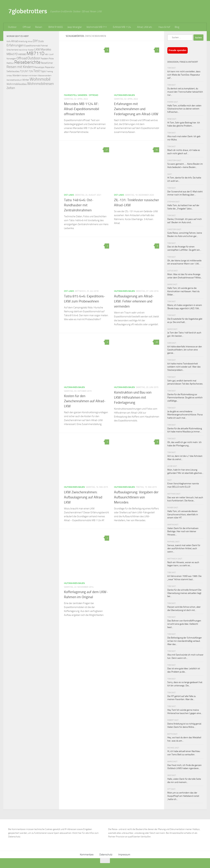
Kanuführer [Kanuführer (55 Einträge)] (23, 50)
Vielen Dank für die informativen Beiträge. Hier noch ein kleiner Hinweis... (183, 531)
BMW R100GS (56, 27)
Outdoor (12, 27)
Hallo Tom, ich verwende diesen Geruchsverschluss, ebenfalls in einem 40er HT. (183, 514)
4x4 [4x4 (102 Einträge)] (9, 41)
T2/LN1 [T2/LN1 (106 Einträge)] (24, 71)
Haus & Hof (164, 27)
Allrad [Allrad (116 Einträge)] (15, 41)
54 (156, 150)
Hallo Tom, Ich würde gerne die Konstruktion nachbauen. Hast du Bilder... (183, 291)
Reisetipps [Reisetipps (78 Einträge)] (39, 67)
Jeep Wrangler (75, 27)
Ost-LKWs (69, 195)
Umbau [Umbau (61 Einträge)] (9, 76)
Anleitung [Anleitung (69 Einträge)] (23, 41)
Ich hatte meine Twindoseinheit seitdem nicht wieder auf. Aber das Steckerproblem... (184, 367)
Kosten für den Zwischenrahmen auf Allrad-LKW (85, 401)
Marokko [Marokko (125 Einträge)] (46, 49)
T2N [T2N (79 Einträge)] (31, 71)
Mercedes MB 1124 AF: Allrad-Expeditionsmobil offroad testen (82, 109)
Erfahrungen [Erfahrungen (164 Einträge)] (15, 45)
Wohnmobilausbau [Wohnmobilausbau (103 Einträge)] (17, 84)
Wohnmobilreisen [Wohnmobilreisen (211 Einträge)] (41, 84)
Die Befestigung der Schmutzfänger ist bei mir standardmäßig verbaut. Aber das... (185, 641)
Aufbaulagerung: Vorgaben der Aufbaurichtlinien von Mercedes (136, 497)
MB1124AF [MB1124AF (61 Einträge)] (49, 54)
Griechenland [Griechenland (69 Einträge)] (12, 50)
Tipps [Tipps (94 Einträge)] (43, 71)
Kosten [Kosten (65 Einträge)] (31, 50)
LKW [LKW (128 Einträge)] (37, 49)
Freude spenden (178, 50)
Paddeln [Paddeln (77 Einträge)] (44, 58)
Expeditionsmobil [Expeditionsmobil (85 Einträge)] (32, 46)
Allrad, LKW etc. (145, 27)
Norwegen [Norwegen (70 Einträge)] (11, 59)
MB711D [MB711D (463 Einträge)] (36, 53)
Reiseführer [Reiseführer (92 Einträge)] (47, 63)
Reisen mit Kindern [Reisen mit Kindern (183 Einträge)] (20, 67)
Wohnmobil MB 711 (97, 27)
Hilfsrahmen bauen (124, 95)
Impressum (124, 855)
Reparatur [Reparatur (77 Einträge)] (50, 67)
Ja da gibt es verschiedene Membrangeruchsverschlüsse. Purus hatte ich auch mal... (185, 415)
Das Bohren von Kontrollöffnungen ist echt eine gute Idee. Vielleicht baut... (184, 624)
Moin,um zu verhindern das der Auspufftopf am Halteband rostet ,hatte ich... (183, 796)
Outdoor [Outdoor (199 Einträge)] (34, 58)
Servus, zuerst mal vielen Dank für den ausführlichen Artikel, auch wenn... (184, 549)
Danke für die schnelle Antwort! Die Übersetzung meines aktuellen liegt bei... (184, 593)
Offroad (27, 27)
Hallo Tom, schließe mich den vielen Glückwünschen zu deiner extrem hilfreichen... (184, 109)
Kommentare (87, 855)
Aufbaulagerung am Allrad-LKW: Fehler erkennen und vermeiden (134, 301)
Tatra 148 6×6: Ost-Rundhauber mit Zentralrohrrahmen (79, 205)
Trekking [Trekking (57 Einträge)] (50, 72)
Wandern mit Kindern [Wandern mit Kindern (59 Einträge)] (30, 76)
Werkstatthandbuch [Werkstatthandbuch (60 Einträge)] (14, 80)
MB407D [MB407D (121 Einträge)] (12, 54)
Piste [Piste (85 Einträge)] (51, 59)
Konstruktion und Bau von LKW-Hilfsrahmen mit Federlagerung (133, 397)
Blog (177, 27)
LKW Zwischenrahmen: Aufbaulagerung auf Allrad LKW (83, 497)
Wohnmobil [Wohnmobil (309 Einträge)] (40, 79)
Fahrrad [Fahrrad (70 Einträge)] (44, 46)
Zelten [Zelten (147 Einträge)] (11, 88)
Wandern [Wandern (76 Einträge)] (17, 75)
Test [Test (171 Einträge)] (37, 71)
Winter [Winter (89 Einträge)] (26, 80)
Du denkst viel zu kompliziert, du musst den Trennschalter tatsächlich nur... (185, 92)
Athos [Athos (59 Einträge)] (30, 42)
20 (156, 342)
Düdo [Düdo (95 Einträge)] (41, 41)
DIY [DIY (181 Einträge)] (35, 41)
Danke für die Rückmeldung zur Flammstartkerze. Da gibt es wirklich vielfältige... (185, 398)
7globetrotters (28, 11)
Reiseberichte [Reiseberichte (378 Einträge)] (27, 62)
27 (106, 150)
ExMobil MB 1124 (122, 27)
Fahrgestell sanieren (76, 95)
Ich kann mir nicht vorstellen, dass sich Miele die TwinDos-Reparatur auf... (184, 75)
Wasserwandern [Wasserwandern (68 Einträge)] (45, 75)
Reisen (39, 27)
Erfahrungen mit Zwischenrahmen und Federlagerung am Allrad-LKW (136, 109)
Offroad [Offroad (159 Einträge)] (22, 58)
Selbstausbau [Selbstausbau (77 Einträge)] (13, 71)
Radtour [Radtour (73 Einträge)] (10, 63)
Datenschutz (106, 855)
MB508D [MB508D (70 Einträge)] (22, 54)
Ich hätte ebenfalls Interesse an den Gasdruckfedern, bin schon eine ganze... (185, 350)
